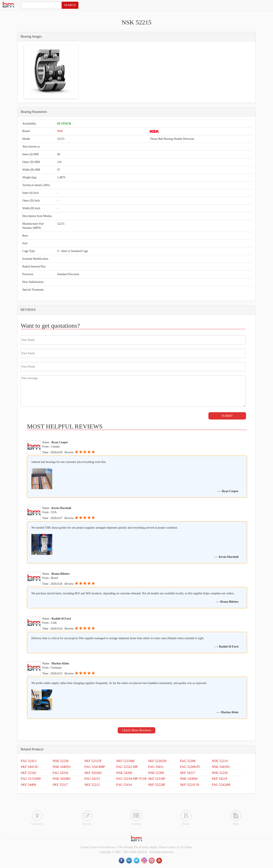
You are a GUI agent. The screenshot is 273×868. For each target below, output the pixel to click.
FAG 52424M (221, 785)
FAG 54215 (92, 779)
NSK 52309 (156, 773)
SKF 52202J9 (157, 761)
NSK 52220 (220, 773)
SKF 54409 (28, 785)
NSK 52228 (60, 761)
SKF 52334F (157, 779)
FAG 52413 (29, 761)
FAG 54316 (60, 773)
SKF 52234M (125, 761)
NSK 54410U (221, 767)
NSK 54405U (62, 767)
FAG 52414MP (95, 767)
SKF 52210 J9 (190, 785)
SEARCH (70, 5)
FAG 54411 (156, 767)
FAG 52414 (124, 785)
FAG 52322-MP (127, 767)
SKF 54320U (93, 773)
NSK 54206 (124, 773)
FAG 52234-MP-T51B (131, 779)
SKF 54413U (30, 767)
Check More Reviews (137, 730)
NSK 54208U (62, 779)
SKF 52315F (93, 761)
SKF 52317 (60, 785)
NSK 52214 (220, 761)
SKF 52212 (92, 785)
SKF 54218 (219, 779)
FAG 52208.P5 (190, 767)
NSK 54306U (189, 779)
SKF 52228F (157, 785)
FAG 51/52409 (31, 779)
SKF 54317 (188, 773)
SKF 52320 (28, 773)
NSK (60, 131)
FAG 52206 (188, 761)
